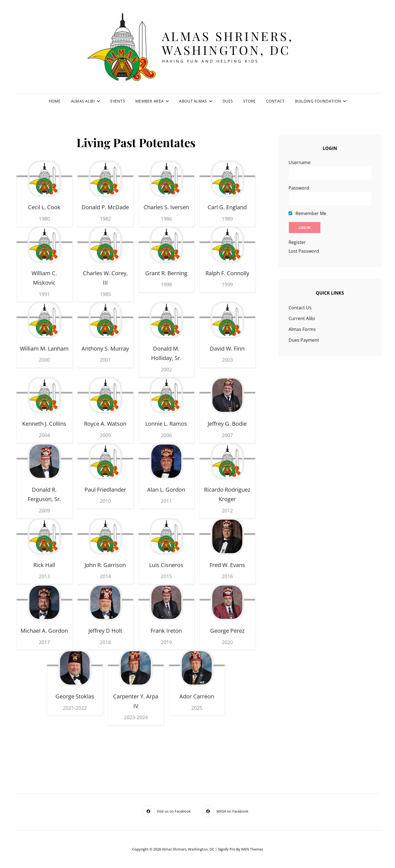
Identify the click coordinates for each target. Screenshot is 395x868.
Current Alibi (302, 318)
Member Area (149, 101)
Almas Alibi (83, 101)
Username (300, 162)
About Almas (193, 101)
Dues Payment (304, 340)
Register (297, 242)
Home (55, 101)
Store (249, 101)
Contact (275, 101)
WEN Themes (252, 849)
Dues (228, 101)
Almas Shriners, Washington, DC (228, 43)
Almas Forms (302, 329)
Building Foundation (318, 101)
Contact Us (300, 308)
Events (118, 101)
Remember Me (307, 213)
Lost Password (304, 251)
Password (299, 188)
